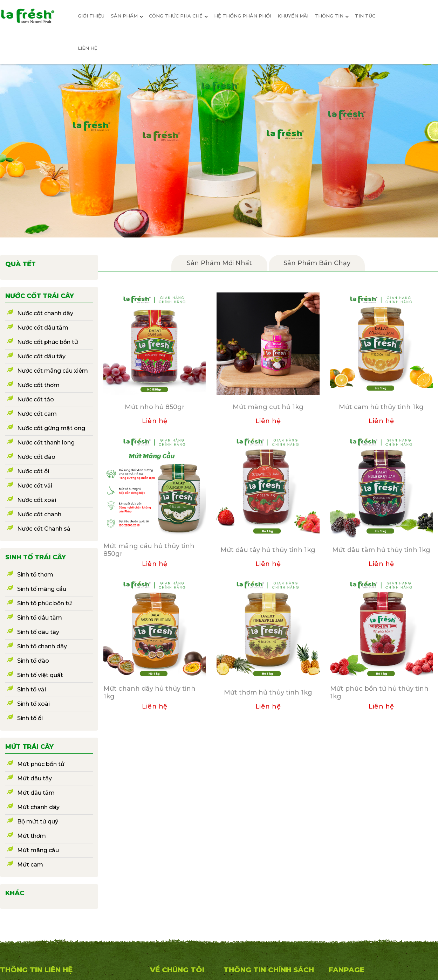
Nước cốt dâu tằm (43, 328)
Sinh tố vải (32, 689)
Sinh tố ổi (30, 718)
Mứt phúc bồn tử (41, 764)
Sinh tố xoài (33, 704)
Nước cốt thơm (38, 385)
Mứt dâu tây (35, 778)
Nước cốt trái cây (40, 296)
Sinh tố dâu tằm (40, 618)
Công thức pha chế (178, 16)
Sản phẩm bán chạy (317, 263)
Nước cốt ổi (33, 471)
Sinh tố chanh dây (42, 646)
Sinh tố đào (33, 661)
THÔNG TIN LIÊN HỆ (36, 970)
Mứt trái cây (29, 747)
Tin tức (365, 16)
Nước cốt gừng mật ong (51, 428)
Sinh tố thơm (35, 575)
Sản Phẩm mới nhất (219, 263)
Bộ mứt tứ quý (38, 822)
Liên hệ (88, 48)
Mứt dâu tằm (36, 793)
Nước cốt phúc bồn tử (48, 342)
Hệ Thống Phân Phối (243, 16)
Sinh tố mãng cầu (42, 589)
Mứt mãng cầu (38, 850)
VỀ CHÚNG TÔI (177, 970)
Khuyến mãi (293, 16)
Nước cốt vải (35, 486)
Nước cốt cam (37, 414)
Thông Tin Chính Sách (269, 970)
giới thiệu (91, 16)
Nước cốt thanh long (46, 443)
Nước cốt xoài (37, 500)
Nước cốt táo (36, 399)
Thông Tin (332, 16)
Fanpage (347, 970)
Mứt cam (30, 865)
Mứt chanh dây (38, 807)
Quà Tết (20, 264)
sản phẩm (127, 16)
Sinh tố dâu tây (38, 632)
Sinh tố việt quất (40, 675)
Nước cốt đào (36, 457)
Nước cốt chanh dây (45, 313)
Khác (15, 893)
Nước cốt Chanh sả (44, 529)
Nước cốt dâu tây (41, 356)
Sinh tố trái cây (36, 557)
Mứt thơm (32, 836)
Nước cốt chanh (39, 514)
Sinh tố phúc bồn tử (45, 603)
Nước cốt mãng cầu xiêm (53, 371)
